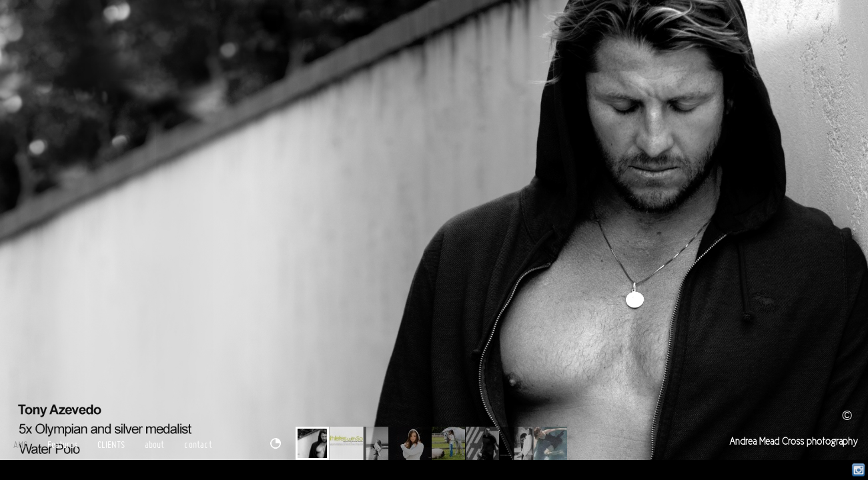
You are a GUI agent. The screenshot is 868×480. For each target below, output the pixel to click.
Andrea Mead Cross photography (794, 442)
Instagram (858, 470)
